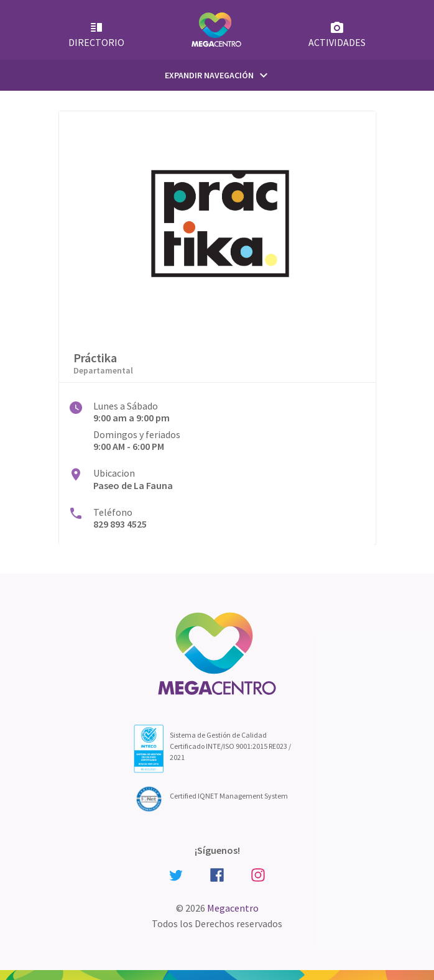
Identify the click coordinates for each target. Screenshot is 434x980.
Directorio (96, 34)
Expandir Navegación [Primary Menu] (218, 75)
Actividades (337, 34)
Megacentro (233, 908)
